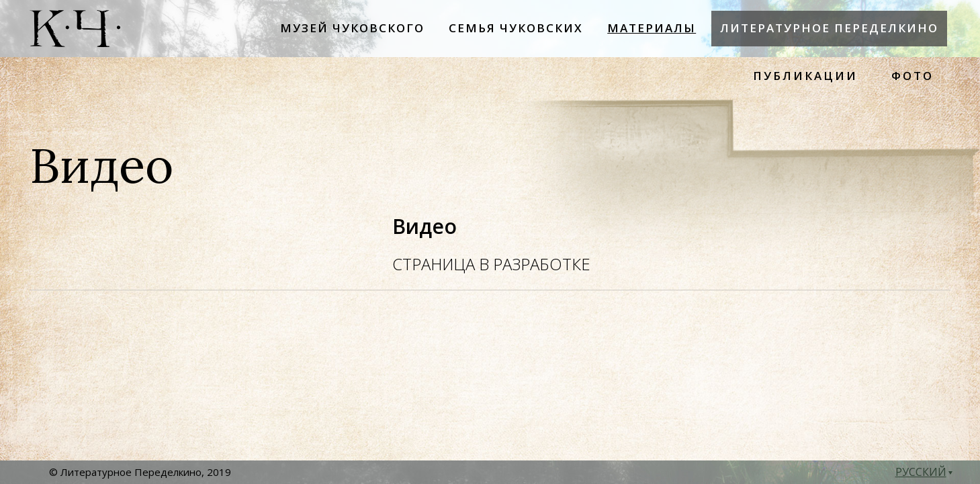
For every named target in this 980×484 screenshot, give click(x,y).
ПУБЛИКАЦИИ (805, 76)
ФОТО (912, 76)
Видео (425, 226)
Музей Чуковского (352, 28)
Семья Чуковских (516, 28)
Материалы (652, 28)
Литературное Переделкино (829, 28)
